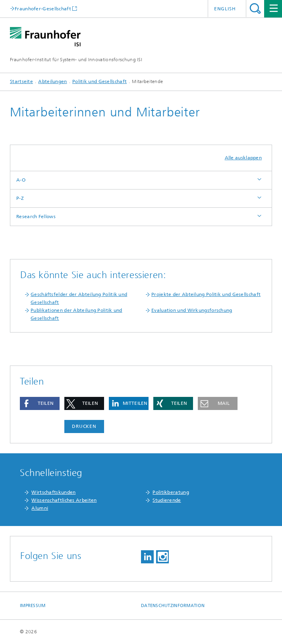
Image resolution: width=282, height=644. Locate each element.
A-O (21, 180)
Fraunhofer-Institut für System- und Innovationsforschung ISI (76, 60)
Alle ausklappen (243, 158)
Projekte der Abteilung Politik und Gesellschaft (206, 294)
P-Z (20, 198)
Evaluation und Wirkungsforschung (192, 310)
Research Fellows (36, 217)
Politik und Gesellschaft (99, 81)
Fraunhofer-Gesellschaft (43, 9)
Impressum (33, 606)
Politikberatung (171, 492)
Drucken (84, 426)
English (225, 9)
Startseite (21, 81)
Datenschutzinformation (173, 606)
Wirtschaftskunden (53, 492)
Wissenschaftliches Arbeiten (64, 500)
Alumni (40, 508)
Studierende (167, 500)
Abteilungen (52, 81)
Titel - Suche (255, 9)
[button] (40, 403)
